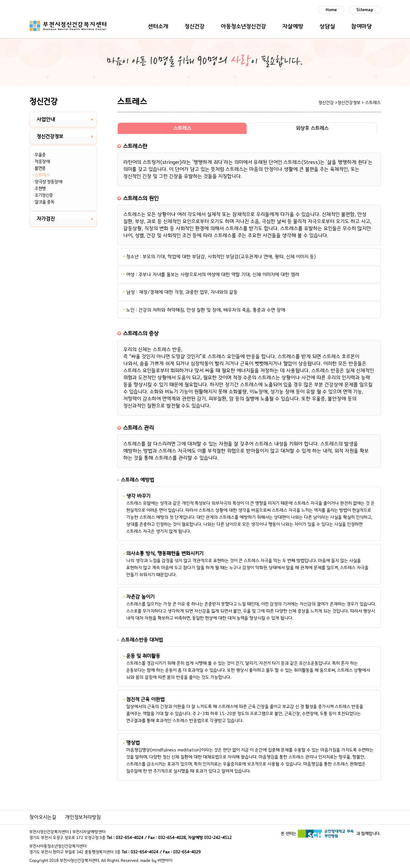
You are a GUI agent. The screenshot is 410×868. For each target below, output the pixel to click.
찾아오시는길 (43, 817)
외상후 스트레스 (312, 128)
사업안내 (46, 120)
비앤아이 (165, 861)
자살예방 (293, 26)
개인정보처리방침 (83, 817)
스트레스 (42, 175)
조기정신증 (44, 195)
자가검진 (46, 219)
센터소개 (158, 26)
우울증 (40, 155)
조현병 (40, 188)
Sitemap (365, 10)
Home (331, 10)
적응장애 (42, 161)
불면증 (40, 168)
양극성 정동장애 (48, 182)
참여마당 (362, 26)
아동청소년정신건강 (244, 26)
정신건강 (195, 26)
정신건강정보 (50, 137)
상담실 (327, 26)
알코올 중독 (44, 202)
